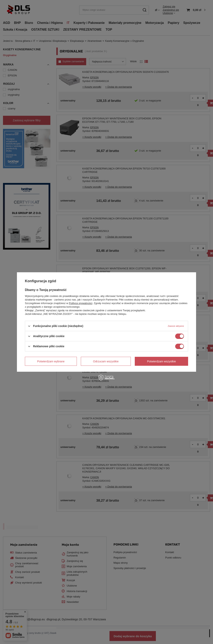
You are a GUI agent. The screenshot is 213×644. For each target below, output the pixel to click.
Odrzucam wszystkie (106, 361)
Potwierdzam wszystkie (162, 361)
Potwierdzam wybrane (51, 361)
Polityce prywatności (81, 303)
